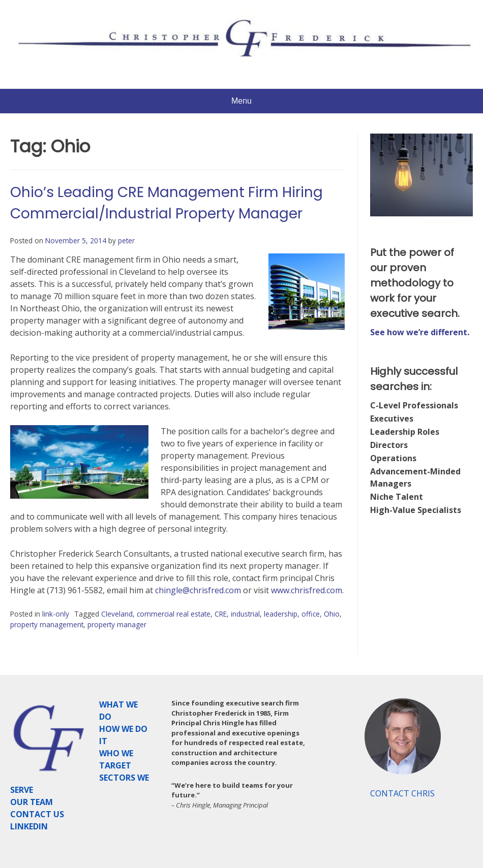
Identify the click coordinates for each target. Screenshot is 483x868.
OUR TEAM (32, 802)
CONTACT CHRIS (402, 793)
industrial (245, 614)
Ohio (332, 614)
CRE (221, 614)
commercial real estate (174, 614)
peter (126, 240)
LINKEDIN (29, 826)
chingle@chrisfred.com (198, 590)
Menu (242, 101)
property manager (117, 624)
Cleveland (117, 614)
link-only (56, 614)
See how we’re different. (420, 332)
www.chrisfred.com (307, 590)
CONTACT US (37, 814)
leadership (281, 614)
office (311, 614)
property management (47, 624)
